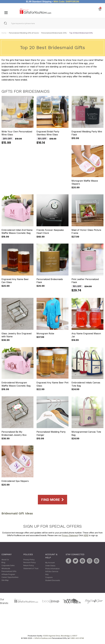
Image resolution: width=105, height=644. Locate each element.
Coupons (49, 577)
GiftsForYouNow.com (43, 638)
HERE (86, 535)
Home (4, 33)
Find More (52, 500)
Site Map (5, 580)
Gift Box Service (52, 572)
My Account (50, 563)
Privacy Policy (29, 560)
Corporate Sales (8, 565)
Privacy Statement (70, 535)
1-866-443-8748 (77, 638)
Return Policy (29, 565)
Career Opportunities (10, 577)
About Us (5, 560)
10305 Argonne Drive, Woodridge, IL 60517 (60, 636)
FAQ (47, 574)
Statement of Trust (31, 568)
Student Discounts (53, 580)
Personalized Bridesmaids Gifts (54, 33)
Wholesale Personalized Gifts (9, 570)
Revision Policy (30, 563)
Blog (3, 563)
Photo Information (52, 569)
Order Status (50, 566)
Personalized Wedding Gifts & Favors (24, 33)
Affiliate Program (8, 574)
